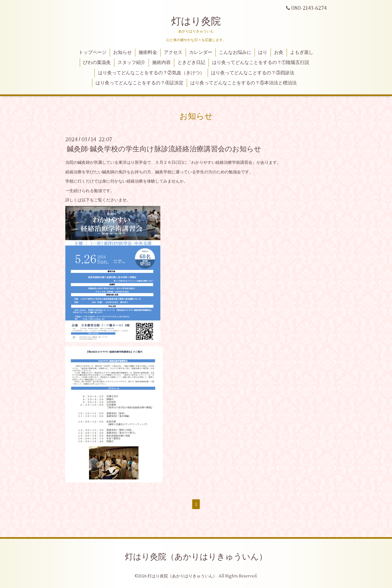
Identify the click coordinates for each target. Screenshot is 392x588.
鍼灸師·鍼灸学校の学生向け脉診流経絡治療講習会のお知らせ (164, 149)
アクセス (173, 53)
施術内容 (161, 63)
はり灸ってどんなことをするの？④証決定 (140, 83)
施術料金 (148, 53)
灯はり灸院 (196, 21)
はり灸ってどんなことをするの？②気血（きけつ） (151, 73)
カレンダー (201, 53)
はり (263, 53)
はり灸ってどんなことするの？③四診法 (253, 73)
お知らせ (122, 53)
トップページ (93, 53)
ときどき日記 (191, 63)
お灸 (279, 53)
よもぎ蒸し (302, 53)
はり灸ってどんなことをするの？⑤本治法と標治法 (244, 83)
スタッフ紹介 (131, 63)
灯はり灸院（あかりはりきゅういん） (196, 557)
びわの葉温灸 (97, 63)
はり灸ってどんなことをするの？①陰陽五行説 (261, 63)
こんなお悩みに (235, 53)
